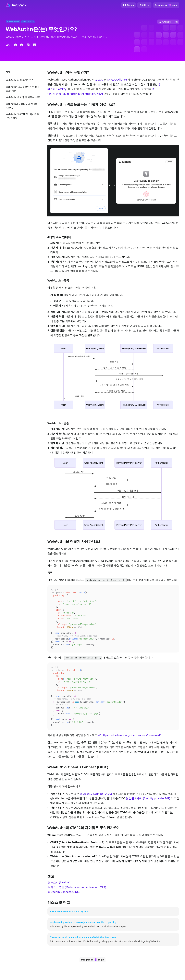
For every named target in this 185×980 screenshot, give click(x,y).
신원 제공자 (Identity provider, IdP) (149, 804)
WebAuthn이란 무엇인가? (19, 80)
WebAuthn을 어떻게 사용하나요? (23, 97)
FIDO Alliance (119, 80)
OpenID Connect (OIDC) (97, 800)
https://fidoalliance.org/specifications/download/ (131, 741)
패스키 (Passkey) (57, 89)
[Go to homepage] (16, 5)
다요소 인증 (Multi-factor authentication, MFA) (75, 94)
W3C (101, 80)
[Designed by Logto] (166, 5)
